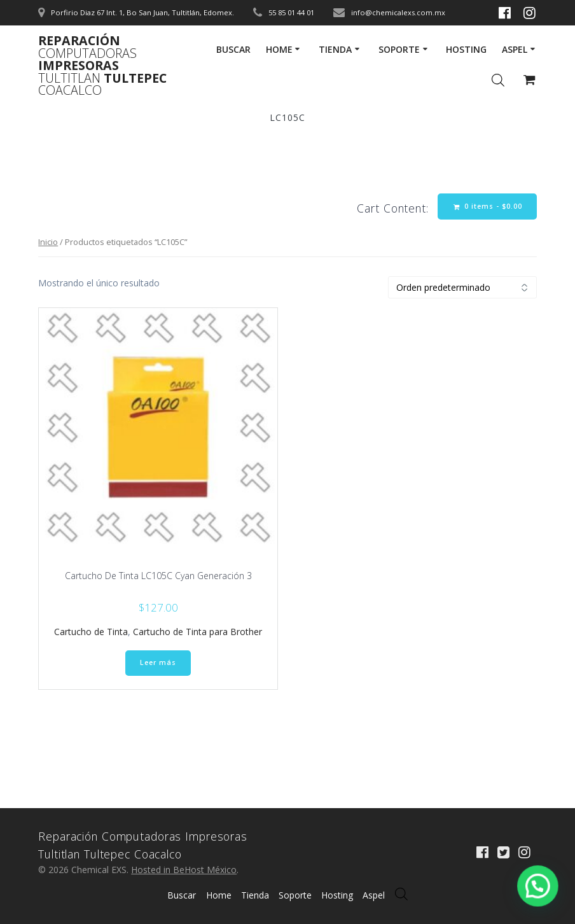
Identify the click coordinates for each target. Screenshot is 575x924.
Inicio (48, 242)
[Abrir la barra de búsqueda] (498, 80)
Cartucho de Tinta (91, 632)
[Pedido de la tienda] (462, 287)
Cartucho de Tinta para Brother (197, 632)
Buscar (233, 49)
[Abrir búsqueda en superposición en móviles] (401, 894)
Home (279, 49)
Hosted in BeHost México (184, 870)
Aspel (515, 49)
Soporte (399, 49)
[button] (542, 898)
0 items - (488, 206)
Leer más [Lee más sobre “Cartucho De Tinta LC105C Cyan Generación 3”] (158, 662)
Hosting (466, 49)
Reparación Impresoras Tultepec (102, 66)
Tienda (335, 49)
